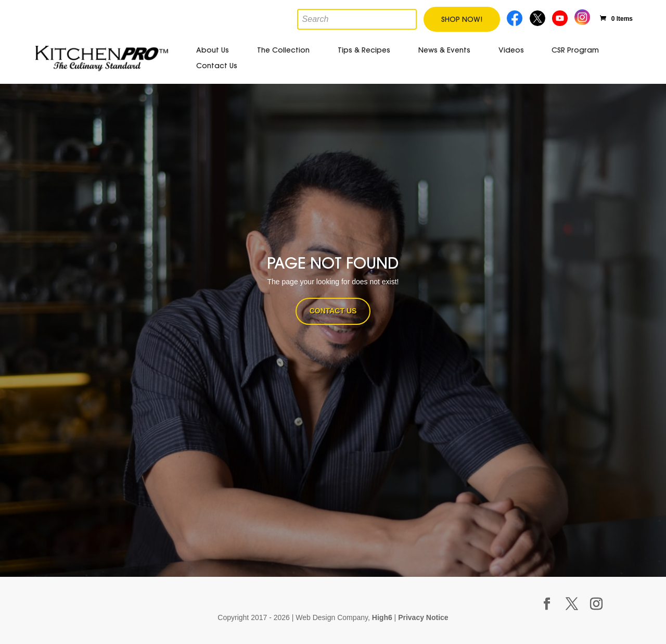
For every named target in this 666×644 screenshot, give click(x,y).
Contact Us (217, 66)
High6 (382, 617)
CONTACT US (333, 311)
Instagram (582, 16)
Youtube (561, 17)
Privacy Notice (423, 617)
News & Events (444, 50)
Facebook (515, 17)
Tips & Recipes (364, 50)
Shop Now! (462, 19)
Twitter (538, 17)
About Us (213, 50)
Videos (511, 50)
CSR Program (575, 50)
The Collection (283, 50)
